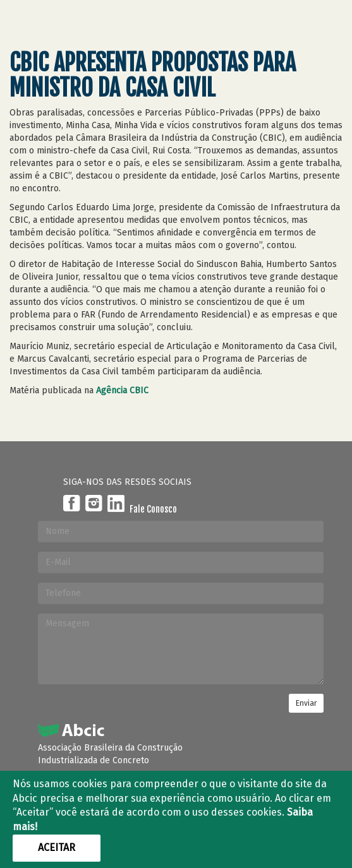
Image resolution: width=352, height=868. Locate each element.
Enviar (306, 703)
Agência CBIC (122, 390)
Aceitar (57, 847)
